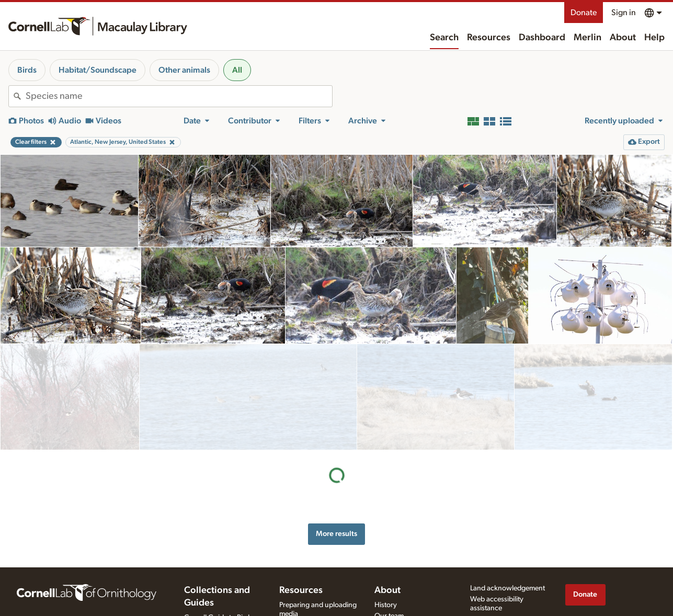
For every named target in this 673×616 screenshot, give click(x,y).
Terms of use (489, 606)
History (386, 581)
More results (336, 427)
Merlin (588, 38)
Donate (584, 13)
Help (654, 38)
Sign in (624, 13)
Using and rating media (315, 612)
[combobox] (179, 96)
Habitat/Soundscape (98, 70)
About (623, 38)
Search (444, 38)
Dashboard (542, 38)
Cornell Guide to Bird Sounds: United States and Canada (218, 602)
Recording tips (302, 601)
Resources (489, 38)
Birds (27, 70)
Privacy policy (492, 595)
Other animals (184, 70)
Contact (387, 603)
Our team (389, 592)
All (237, 70)
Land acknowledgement (507, 564)
